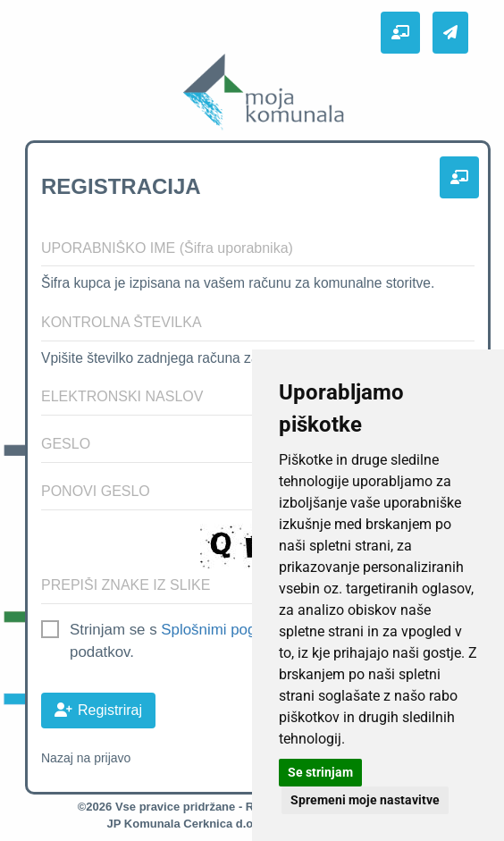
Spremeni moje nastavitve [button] (365, 800)
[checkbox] (50, 627)
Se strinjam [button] (320, 772)
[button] (400, 33)
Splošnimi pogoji (216, 630)
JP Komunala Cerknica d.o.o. (187, 824)
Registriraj (98, 710)
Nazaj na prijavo (86, 758)
